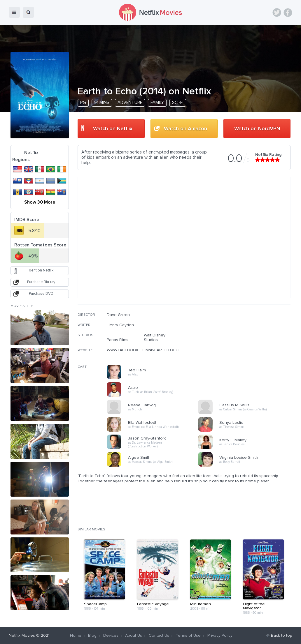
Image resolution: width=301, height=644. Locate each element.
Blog (92, 636)
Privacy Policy (220, 636)
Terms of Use (188, 636)
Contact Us (159, 636)
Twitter (277, 13)
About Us (134, 636)
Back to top (282, 636)
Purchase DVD (41, 294)
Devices (111, 636)
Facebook (288, 13)
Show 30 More (40, 202)
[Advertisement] (247, 350)
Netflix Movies (22, 636)
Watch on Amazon (185, 129)
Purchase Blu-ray (41, 282)
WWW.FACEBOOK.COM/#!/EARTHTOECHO (146, 350)
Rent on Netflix (41, 270)
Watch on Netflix (113, 129)
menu (14, 12)
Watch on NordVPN (257, 129)
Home (76, 636)
